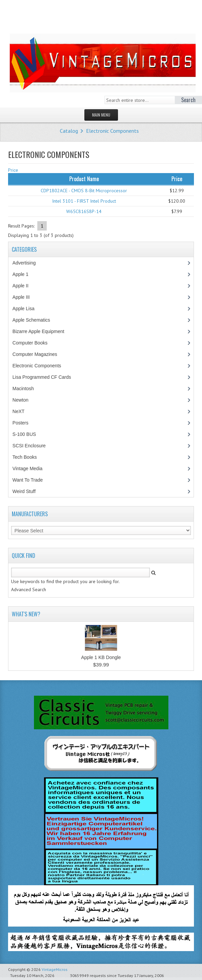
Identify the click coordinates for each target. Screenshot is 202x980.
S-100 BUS (28, 434)
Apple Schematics (35, 320)
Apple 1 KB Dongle (101, 657)
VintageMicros (55, 969)
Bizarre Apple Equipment (42, 331)
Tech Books (29, 457)
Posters (24, 423)
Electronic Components (112, 131)
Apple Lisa (28, 309)
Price (13, 170)
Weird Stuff (28, 491)
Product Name (84, 179)
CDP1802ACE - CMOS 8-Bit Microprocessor (84, 191)
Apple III (25, 297)
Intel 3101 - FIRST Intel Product (84, 201)
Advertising (28, 263)
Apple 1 (24, 274)
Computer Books (35, 343)
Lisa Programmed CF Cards (45, 377)
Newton (20, 400)
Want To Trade (28, 480)
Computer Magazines (40, 354)
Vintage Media (31, 468)
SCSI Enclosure (33, 446)
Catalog (69, 131)
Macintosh (27, 389)
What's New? (26, 614)
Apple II (24, 286)
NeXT (18, 411)
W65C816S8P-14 (84, 211)
